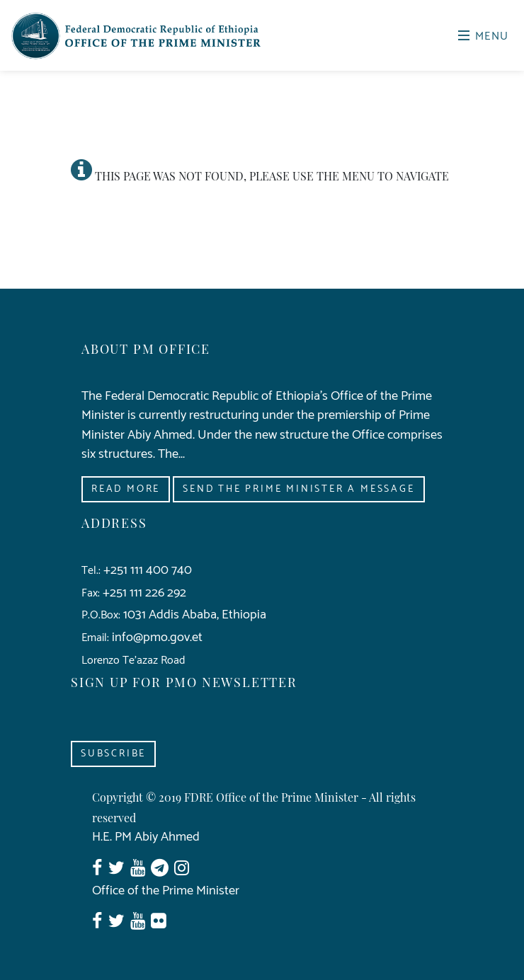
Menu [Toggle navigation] (484, 36)
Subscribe (113, 754)
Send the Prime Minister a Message (298, 489)
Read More (126, 489)
